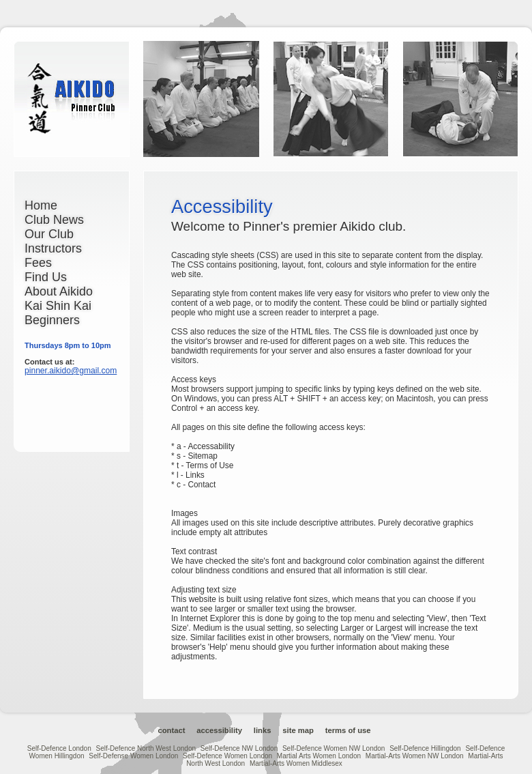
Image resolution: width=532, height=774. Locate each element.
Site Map (298, 730)
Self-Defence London (59, 748)
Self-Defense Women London (133, 756)
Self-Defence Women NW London (334, 748)
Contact (171, 730)
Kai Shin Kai (58, 306)
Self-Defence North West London (146, 748)
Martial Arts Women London (319, 756)
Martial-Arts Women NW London (415, 756)
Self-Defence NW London (239, 748)
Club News (54, 220)
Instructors (53, 248)
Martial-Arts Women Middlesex (296, 763)
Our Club (49, 234)
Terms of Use (348, 730)
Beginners (52, 320)
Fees (38, 263)
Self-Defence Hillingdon (425, 748)
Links (263, 730)
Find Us (46, 277)
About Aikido (59, 291)
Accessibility (219, 730)
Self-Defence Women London (227, 756)
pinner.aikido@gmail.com (71, 371)
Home (41, 205)
